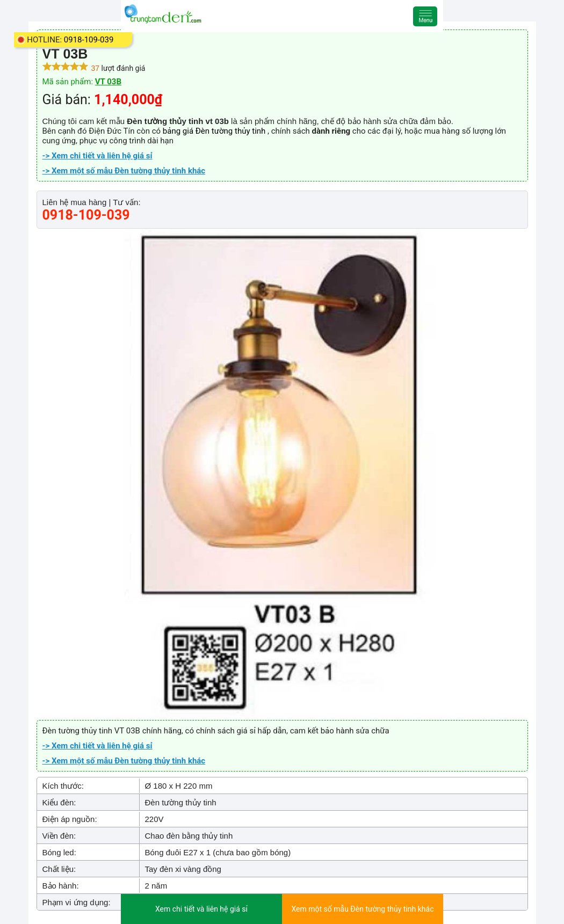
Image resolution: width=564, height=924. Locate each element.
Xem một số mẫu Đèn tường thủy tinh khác (363, 909)
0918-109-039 (89, 40)
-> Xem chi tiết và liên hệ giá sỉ (97, 156)
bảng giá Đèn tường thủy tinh (215, 131)
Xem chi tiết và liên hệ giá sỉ (201, 909)
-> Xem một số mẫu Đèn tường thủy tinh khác (124, 171)
